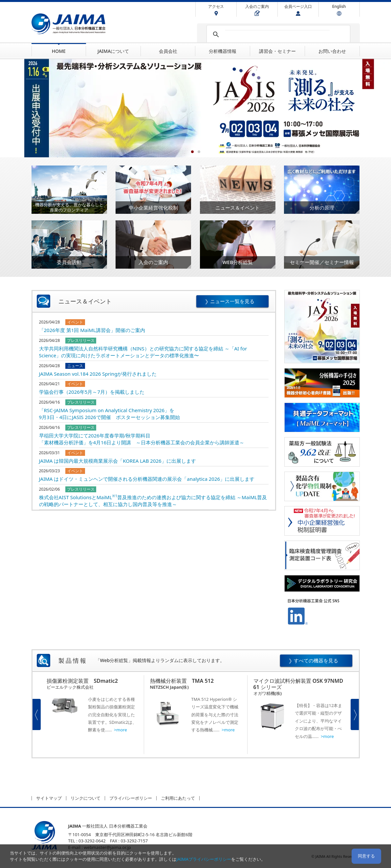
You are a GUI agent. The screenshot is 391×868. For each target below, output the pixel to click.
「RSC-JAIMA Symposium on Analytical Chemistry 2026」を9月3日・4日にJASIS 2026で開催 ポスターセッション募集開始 (109, 414)
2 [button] (199, 152)
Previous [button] (37, 714)
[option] (92, 715)
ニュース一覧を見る (232, 301)
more (121, 730)
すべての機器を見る (316, 660)
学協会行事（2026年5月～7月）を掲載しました (92, 392)
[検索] (277, 34)
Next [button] (355, 714)
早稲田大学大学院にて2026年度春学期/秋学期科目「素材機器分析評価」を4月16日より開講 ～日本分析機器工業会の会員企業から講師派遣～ (142, 439)
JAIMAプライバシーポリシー (204, 859)
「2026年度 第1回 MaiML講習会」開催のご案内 (92, 330)
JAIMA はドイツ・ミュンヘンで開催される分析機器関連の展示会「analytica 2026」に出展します (147, 479)
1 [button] (192, 152)
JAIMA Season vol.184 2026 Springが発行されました (98, 374)
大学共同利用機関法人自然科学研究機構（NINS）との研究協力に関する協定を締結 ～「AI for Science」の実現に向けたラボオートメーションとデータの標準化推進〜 (143, 352)
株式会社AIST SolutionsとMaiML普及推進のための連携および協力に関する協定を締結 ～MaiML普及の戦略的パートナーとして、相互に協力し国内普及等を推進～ (153, 501)
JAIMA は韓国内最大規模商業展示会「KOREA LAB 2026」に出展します (118, 461)
